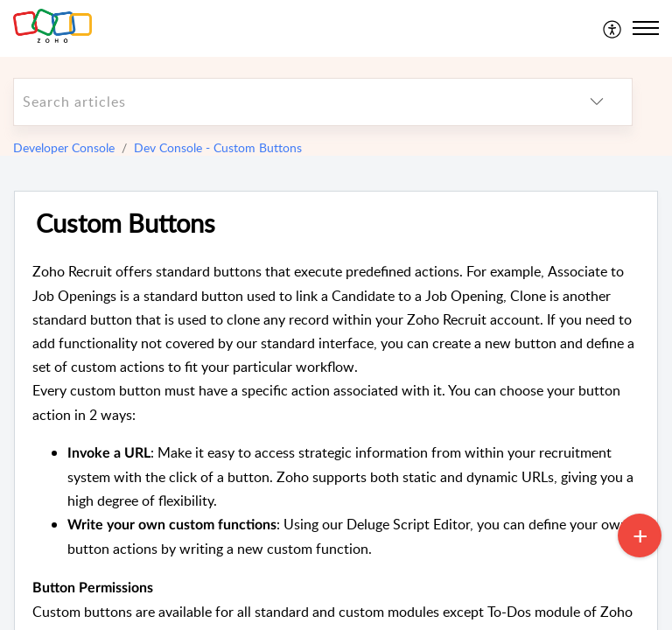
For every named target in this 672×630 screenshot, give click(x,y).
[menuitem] (613, 28)
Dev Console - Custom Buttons (218, 147)
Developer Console (64, 147)
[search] (288, 102)
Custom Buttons (126, 224)
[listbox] (597, 102)
